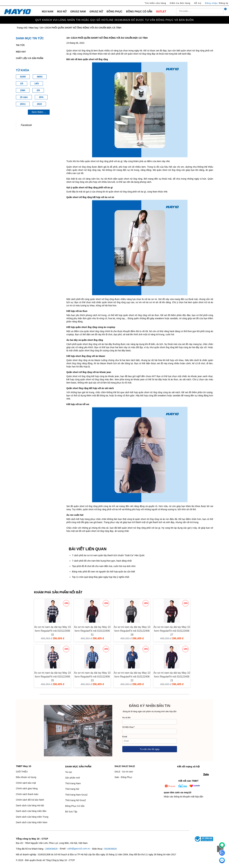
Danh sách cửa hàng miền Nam (32, 822)
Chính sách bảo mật (26, 783)
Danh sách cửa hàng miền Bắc (31, 811)
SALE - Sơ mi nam (124, 772)
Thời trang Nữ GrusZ (76, 800)
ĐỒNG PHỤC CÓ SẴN (139, 12)
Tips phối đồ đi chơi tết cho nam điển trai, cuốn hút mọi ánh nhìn (104, 566)
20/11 (23, 104)
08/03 (40, 77)
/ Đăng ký (223, 3)
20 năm (24, 97)
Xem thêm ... (39, 112)
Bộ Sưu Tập (71, 812)
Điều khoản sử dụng (26, 777)
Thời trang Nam (73, 783)
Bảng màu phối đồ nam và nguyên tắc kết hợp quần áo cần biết (104, 572)
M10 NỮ (62, 12)
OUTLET (161, 12)
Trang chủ (22, 28)
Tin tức (20, 45)
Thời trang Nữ (72, 789)
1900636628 (51, 849)
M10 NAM (48, 12)
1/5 (22, 83)
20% (41, 97)
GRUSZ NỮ (96, 12)
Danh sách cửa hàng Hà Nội (30, 806)
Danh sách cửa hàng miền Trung (32, 817)
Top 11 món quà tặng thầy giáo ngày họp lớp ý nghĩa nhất (101, 577)
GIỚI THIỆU (22, 772)
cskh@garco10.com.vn (79, 849)
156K (23, 90)
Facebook (26, 125)
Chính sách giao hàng (27, 788)
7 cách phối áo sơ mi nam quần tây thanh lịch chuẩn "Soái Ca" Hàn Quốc (108, 555)
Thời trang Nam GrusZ (76, 795)
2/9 (38, 90)
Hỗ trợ (198, 3)
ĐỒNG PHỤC (115, 12)
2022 (39, 104)
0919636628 (110, 849)
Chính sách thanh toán (27, 794)
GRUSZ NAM (78, 12)
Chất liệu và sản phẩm (30, 58)
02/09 (23, 77)
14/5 (36, 83)
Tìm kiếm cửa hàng (155, 3)
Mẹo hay (34, 28)
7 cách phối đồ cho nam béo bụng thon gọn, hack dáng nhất (102, 561)
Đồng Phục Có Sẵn (75, 806)
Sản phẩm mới (73, 778)
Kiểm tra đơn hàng (180, 3)
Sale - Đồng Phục (123, 777)
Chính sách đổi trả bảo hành (30, 800)
